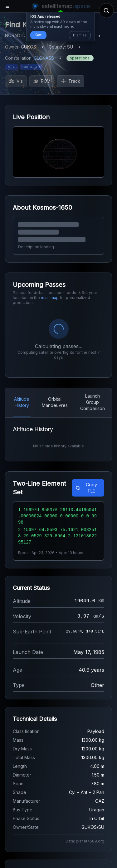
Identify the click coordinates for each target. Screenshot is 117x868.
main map (50, 298)
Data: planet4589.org (85, 841)
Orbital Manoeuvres (55, 402)
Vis (16, 81)
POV (42, 81)
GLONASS (44, 58)
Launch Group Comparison (93, 402)
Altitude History (22, 402)
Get (38, 35)
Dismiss (80, 35)
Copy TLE (86, 488)
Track (71, 81)
